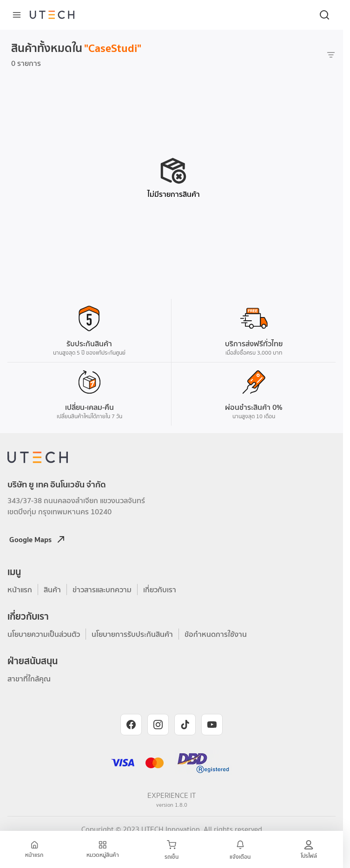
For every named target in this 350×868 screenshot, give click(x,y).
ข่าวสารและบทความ (102, 589)
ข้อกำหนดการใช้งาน (216, 634)
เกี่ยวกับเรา (160, 589)
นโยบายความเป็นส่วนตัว (44, 634)
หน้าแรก (20, 589)
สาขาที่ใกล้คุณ (29, 679)
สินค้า (52, 589)
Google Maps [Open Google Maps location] (38, 539)
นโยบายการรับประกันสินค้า (132, 634)
